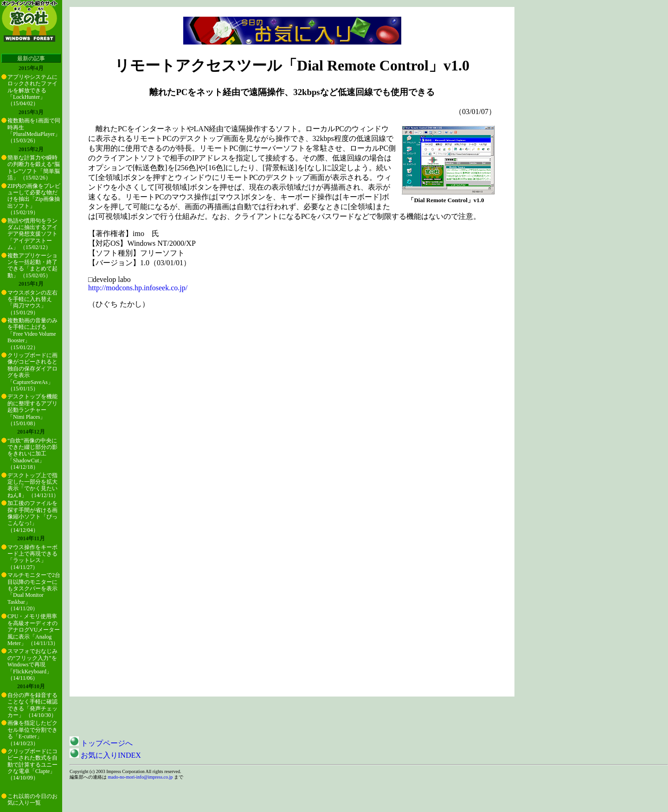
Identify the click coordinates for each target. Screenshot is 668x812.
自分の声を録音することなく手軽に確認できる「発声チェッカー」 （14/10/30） (32, 705)
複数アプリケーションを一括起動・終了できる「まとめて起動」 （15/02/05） (32, 265)
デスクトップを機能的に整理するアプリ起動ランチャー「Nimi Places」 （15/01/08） (32, 410)
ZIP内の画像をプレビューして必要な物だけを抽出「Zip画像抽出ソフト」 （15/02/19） (34, 199)
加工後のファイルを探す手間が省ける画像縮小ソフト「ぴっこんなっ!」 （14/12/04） (32, 517)
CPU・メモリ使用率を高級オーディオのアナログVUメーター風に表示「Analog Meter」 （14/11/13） (34, 630)
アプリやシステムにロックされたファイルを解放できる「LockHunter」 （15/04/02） (32, 90)
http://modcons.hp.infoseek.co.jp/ (138, 288)
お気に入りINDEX (105, 755)
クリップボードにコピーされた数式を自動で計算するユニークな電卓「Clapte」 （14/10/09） (32, 765)
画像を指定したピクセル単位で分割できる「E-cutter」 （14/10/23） (32, 733)
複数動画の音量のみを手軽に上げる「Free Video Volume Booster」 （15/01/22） (32, 334)
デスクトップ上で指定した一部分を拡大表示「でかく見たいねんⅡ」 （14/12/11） (33, 485)
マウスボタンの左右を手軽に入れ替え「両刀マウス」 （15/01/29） (32, 303)
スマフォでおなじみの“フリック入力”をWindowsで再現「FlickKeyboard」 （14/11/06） (32, 665)
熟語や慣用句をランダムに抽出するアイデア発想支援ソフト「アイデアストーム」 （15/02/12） (32, 234)
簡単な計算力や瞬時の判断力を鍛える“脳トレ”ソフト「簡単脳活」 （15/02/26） (34, 168)
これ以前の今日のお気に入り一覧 (32, 799)
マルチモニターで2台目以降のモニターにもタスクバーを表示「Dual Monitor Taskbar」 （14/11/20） (34, 592)
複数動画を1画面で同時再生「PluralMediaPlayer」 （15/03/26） (34, 131)
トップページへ (101, 743)
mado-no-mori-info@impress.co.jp (141, 777)
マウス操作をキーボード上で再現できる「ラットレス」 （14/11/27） (32, 557)
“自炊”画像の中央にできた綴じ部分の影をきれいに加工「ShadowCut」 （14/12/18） (32, 454)
